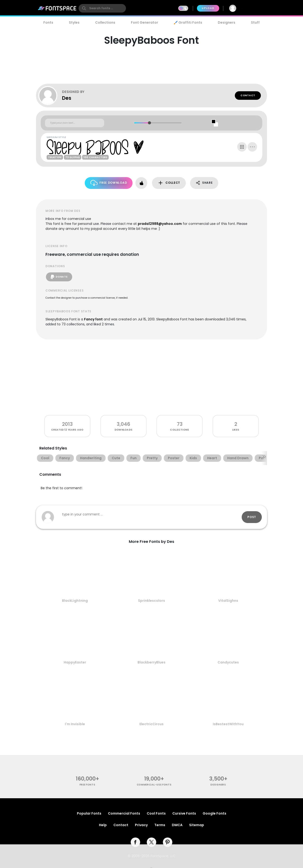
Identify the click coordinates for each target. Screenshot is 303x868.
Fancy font (93, 319)
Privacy (141, 825)
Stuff (255, 22)
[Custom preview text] (75, 123)
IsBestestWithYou (228, 724)
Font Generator (145, 22)
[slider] (149, 123)
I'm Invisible (75, 724)
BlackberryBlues (151, 662)
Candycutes (228, 662)
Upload (208, 8)
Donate (59, 277)
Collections (105, 22)
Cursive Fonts (184, 813)
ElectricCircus (151, 724)
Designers (227, 22)
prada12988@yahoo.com (160, 224)
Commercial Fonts (124, 813)
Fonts (48, 22)
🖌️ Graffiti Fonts (188, 22)
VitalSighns (228, 601)
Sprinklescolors (151, 601)
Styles (74, 22)
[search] (102, 8)
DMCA (177, 825)
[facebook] (135, 842)
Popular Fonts (89, 813)
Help (103, 825)
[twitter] (151, 842)
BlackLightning (75, 601)
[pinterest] (168, 842)
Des (67, 98)
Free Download (109, 183)
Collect (169, 183)
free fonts (87, 785)
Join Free (254, 8)
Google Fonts (214, 813)
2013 (67, 424)
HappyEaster (75, 662)
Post (252, 517)
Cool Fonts (156, 813)
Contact (248, 95)
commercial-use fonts (154, 785)
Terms (160, 825)
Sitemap (197, 825)
